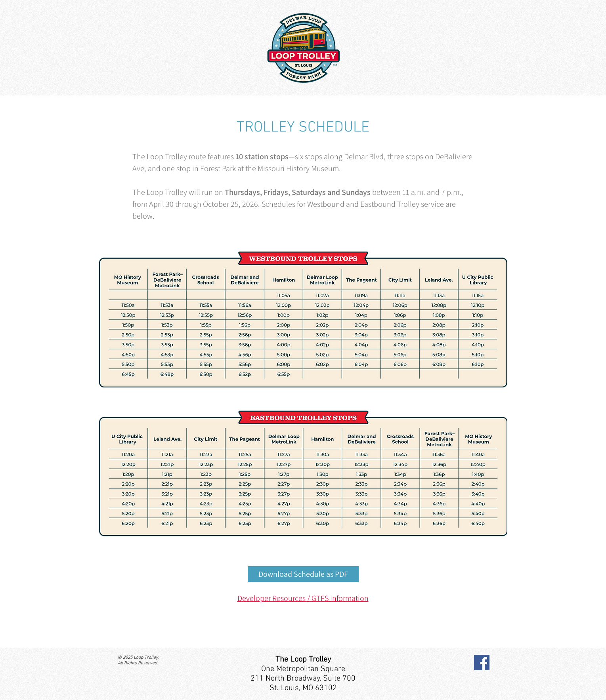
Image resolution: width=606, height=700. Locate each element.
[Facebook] (482, 663)
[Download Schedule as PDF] (303, 574)
